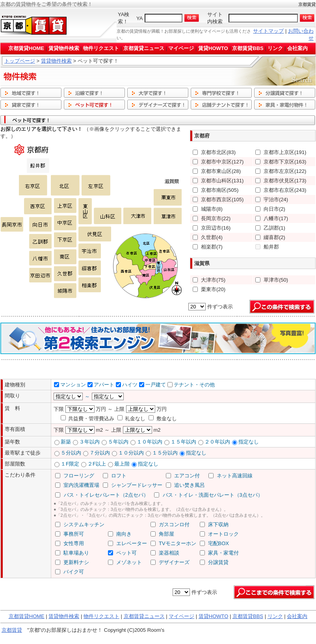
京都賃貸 (12, 630)
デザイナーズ (174, 562)
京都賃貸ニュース (144, 48)
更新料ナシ (76, 562)
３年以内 (89, 442)
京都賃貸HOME (26, 48)
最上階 (122, 464)
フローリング (79, 476)
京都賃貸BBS (248, 48)
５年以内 (118, 442)
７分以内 (100, 453)
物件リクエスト (101, 48)
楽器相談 (169, 553)
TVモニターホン (178, 543)
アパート (104, 385)
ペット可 (126, 553)
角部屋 (166, 534)
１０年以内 (150, 442)
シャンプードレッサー (137, 485)
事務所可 (74, 534)
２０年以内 (217, 442)
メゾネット (129, 562)
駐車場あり (76, 553)
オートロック (223, 534)
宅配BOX (218, 543)
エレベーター (132, 543)
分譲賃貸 (218, 562)
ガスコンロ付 (174, 524)
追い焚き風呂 (190, 485)
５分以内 (71, 453)
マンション (73, 385)
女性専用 (74, 543)
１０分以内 (131, 453)
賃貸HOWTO (213, 48)
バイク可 (74, 572)
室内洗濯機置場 (81, 485)
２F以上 (97, 464)
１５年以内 (183, 442)
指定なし (249, 442)
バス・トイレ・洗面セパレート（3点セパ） (213, 495)
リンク (275, 48)
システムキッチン (84, 524)
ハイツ (130, 385)
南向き (124, 534)
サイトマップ (268, 31)
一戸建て (156, 385)
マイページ (181, 48)
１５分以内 (165, 453)
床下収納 (218, 524)
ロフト (119, 476)
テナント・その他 (194, 385)
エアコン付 (187, 476)
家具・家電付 (223, 553)
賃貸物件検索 (64, 48)
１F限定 (70, 464)
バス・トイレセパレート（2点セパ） (106, 495)
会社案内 (297, 48)
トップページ (20, 61)
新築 (66, 442)
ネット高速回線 (235, 476)
